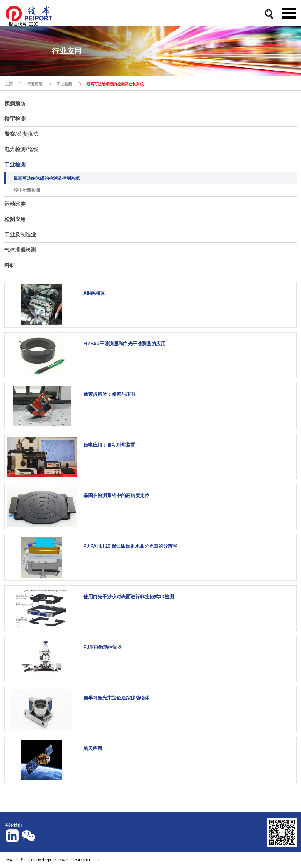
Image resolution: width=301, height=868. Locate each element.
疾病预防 (15, 103)
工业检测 (64, 84)
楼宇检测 (15, 119)
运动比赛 (15, 204)
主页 (9, 84)
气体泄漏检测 (20, 250)
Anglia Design (89, 860)
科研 (10, 265)
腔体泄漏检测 (27, 190)
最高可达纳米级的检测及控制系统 (115, 84)
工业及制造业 (20, 235)
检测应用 (15, 219)
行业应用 (35, 84)
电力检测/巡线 (21, 149)
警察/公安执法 (21, 134)
